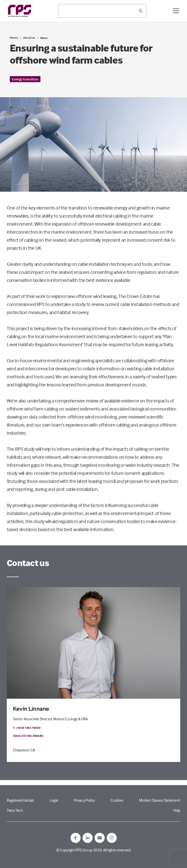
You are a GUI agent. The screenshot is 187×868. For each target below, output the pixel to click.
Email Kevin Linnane (28, 736)
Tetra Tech (15, 810)
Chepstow (21, 750)
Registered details (20, 800)
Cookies (117, 800)
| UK (32, 750)
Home (14, 38)
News (44, 38)
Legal (54, 800)
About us (29, 38)
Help (177, 810)
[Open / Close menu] (176, 11)
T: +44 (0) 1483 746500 (27, 728)
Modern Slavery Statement (160, 800)
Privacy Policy (84, 800)
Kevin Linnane (31, 709)
